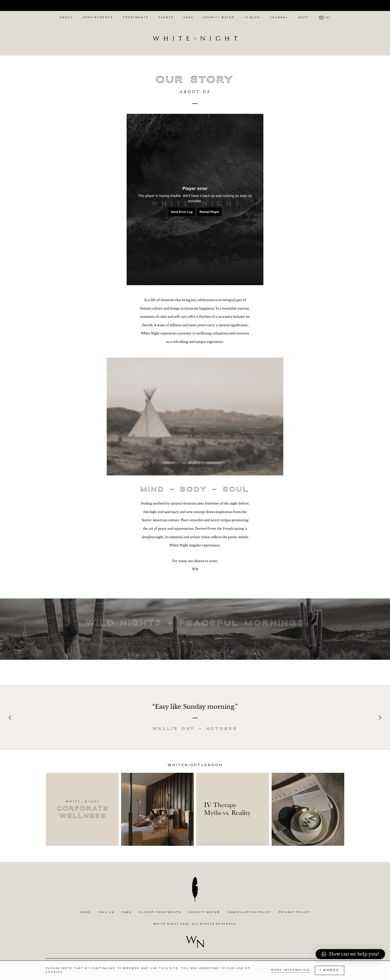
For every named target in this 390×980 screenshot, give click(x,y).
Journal (279, 18)
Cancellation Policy (249, 912)
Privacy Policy (295, 912)
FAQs (188, 18)
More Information (291, 970)
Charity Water (219, 18)
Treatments (136, 18)
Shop (303, 18)
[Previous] (10, 718)
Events (166, 18)
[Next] (380, 718)
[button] (350, 954)
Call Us (106, 912)
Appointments (98, 18)
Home (85, 912)
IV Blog (252, 18)
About (66, 18)
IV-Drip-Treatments (160, 912)
